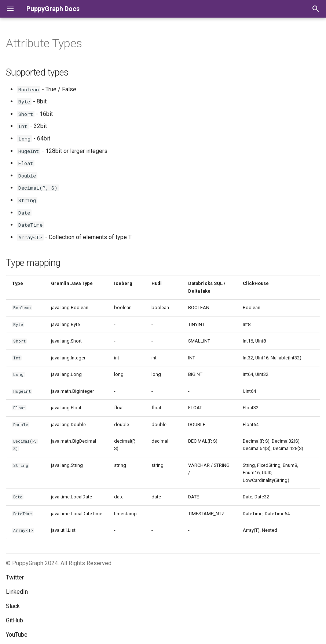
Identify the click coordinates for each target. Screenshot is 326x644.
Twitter (15, 577)
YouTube (17, 635)
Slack (13, 606)
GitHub (14, 620)
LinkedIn (17, 592)
